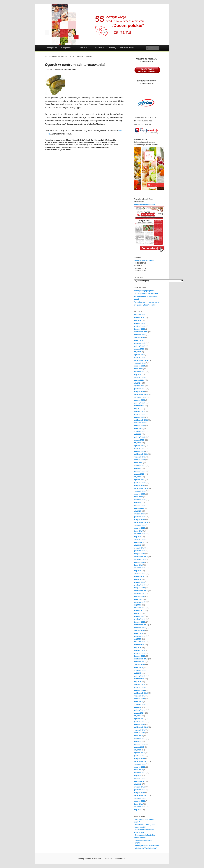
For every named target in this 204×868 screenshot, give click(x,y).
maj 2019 (137, 537)
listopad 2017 (139, 588)
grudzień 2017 (140, 585)
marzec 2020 (139, 508)
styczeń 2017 (139, 616)
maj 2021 (137, 468)
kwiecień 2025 (140, 346)
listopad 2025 (139, 329)
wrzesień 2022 (140, 423)
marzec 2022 (139, 440)
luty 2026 (138, 320)
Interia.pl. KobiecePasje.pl (105, 142)
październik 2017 (141, 591)
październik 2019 (141, 522)
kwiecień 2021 (140, 471)
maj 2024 (137, 374)
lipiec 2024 (138, 369)
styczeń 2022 (139, 446)
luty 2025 (138, 352)
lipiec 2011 (138, 804)
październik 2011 (141, 795)
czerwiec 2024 (140, 372)
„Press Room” (65, 150)
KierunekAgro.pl (82, 145)
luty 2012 (138, 784)
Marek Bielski (70, 70)
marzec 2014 (139, 713)
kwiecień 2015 (140, 676)
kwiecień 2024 (140, 377)
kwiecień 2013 (140, 744)
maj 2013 (137, 741)
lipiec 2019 (138, 531)
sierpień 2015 (139, 664)
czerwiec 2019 (140, 534)
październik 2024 (141, 360)
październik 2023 (141, 394)
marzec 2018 (139, 576)
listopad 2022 (139, 417)
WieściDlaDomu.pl (52, 150)
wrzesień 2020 (140, 491)
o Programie (66, 48)
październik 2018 (141, 557)
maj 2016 (137, 639)
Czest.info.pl (95, 140)
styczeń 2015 (139, 684)
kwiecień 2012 (140, 778)
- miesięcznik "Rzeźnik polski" (145, 848)
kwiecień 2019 (140, 539)
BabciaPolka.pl (84, 140)
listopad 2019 (139, 519)
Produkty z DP (99, 48)
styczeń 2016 (139, 650)
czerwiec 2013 (140, 739)
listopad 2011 (139, 793)
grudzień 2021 (140, 448)
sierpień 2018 (139, 562)
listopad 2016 (139, 622)
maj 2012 (137, 775)
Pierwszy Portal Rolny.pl (100, 147)
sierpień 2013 (139, 733)
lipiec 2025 (138, 340)
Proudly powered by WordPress (90, 859)
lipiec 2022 (138, 428)
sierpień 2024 (139, 366)
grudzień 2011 (140, 790)
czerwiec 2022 (140, 431)
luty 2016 (138, 648)
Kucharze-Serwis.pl (97, 145)
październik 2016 (141, 625)
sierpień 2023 (139, 400)
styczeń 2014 (139, 719)
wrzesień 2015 (140, 662)
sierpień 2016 (139, 630)
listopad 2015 (139, 656)
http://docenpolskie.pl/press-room (81, 142)
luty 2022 (138, 443)
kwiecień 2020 (140, 505)
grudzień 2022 (140, 414)
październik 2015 (141, 659)
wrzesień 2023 (140, 397)
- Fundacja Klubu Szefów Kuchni (146, 846)
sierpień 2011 (139, 801)
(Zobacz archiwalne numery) (145, 204)
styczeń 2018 (139, 582)
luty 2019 (138, 545)
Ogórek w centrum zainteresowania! (75, 65)
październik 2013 (141, 727)
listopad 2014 (139, 690)
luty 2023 (138, 409)
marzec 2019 (139, 542)
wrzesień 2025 (140, 335)
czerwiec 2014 (140, 704)
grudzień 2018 (140, 551)
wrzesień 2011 (140, 798)
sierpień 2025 (139, 337)
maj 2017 (137, 605)
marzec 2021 (139, 474)
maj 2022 (137, 434)
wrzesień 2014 (140, 696)
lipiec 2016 (138, 633)
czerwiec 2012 (140, 773)
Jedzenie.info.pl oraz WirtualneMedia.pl (60, 145)
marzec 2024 (139, 380)
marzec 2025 (139, 349)
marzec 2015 (139, 679)
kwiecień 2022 (140, 437)
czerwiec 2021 (140, 466)
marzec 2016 (139, 645)
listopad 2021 (139, 451)
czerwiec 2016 (140, 636)
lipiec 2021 (138, 463)
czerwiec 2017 (140, 602)
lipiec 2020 (138, 497)
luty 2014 (138, 716)
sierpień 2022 (139, 426)
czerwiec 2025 (140, 343)
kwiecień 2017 (140, 608)
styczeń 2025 (139, 355)
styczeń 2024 (139, 386)
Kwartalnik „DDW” (127, 48)
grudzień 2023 (140, 389)
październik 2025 (141, 332)
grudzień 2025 (140, 326)
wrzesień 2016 (140, 628)
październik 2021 (141, 454)
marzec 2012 (139, 781)
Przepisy (113, 48)
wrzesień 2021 (140, 457)
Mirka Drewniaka (112, 145)
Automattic (121, 859)
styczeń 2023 (139, 411)
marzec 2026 (139, 318)
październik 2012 (141, 761)
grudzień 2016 (140, 619)
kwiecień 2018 (140, 573)
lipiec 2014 (138, 702)
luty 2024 (138, 383)
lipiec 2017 (138, 599)
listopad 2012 (139, 758)
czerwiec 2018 (140, 568)
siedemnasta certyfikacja (62, 140)
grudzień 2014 (140, 687)
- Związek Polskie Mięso (143, 840)
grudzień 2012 (140, 756)
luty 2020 (138, 511)
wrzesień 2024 (140, 363)
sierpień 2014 (139, 699)
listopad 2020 (139, 485)
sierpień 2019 (139, 528)
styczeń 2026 (139, 323)
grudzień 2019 (140, 517)
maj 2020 (137, 502)
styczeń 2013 (139, 753)
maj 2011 (137, 810)
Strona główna (51, 48)
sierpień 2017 (139, 596)
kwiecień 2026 (140, 315)
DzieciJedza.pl (107, 140)
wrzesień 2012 (140, 764)
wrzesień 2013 (140, 730)
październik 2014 (141, 693)
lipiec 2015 (138, 667)
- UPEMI (137, 843)
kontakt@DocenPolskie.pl (144, 260)
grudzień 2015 (140, 653)
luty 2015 (138, 682)
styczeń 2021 (139, 480)
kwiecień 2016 (140, 642)
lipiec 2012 (138, 770)
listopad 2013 (139, 724)
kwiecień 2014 (140, 710)
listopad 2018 (139, 554)
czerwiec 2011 (140, 807)
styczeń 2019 (139, 548)
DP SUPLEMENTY (82, 48)
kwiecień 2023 (140, 403)
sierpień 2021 (139, 460)
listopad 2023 (139, 391)
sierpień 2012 (139, 767)
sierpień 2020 (139, 494)
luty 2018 (138, 579)
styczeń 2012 (139, 787)
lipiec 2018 (138, 565)
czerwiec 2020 (140, 500)
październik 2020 (141, 488)
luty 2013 (138, 750)
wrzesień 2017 (140, 593)
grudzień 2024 (140, 357)
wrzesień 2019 (140, 525)
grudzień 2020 (140, 482)
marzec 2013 (139, 747)
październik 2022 (141, 420)
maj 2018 (137, 571)
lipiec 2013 (138, 736)
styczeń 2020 (139, 514)
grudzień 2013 (140, 721)
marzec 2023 (139, 406)
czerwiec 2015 (140, 670)
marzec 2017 (139, 611)
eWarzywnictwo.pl (60, 142)
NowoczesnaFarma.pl (53, 147)
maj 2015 (137, 673)
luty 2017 (138, 613)
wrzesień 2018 (140, 559)
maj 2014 (137, 707)
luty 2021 (138, 477)
